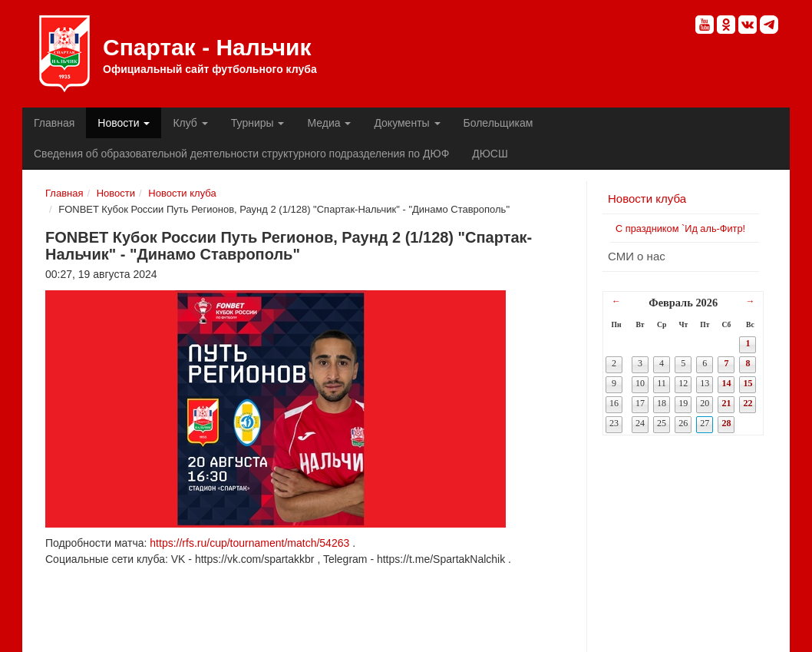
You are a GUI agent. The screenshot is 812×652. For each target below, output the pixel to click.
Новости (124, 123)
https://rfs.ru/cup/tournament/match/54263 (249, 543)
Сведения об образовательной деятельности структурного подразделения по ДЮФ (241, 154)
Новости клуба (182, 193)
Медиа (329, 123)
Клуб (190, 123)
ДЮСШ (490, 154)
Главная (54, 123)
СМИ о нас (637, 256)
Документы (407, 123)
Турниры (258, 123)
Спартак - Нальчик (64, 54)
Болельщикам (498, 123)
